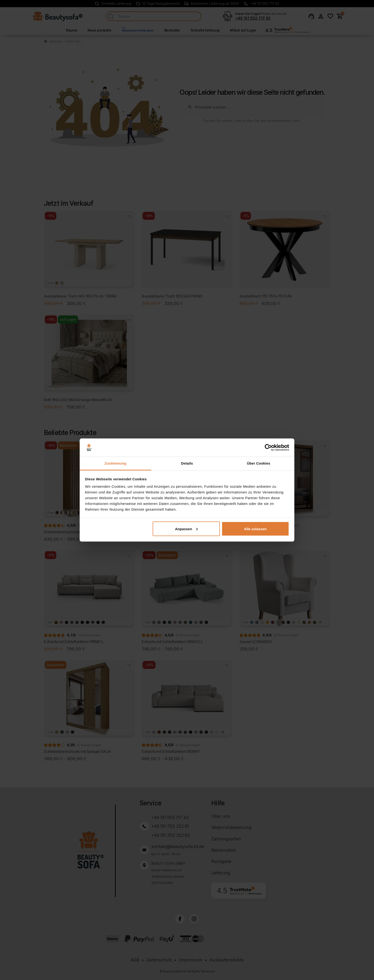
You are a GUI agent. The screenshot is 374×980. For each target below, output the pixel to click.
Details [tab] (187, 463)
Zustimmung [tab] (116, 463)
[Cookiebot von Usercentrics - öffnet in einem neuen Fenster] (268, 448)
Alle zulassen (255, 529)
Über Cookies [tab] (259, 463)
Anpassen (187, 529)
